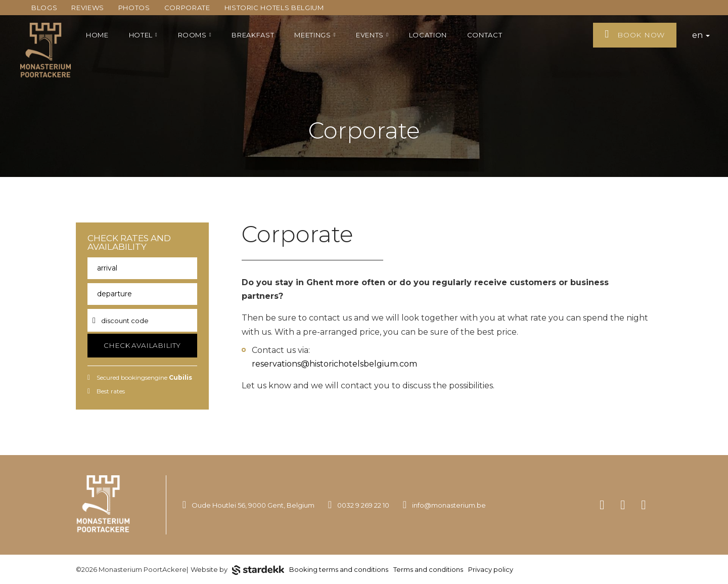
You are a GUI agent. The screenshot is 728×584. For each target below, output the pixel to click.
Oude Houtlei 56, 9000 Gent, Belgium (253, 505)
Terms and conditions (428, 569)
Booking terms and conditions (339, 569)
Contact (485, 35)
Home (97, 35)
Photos (134, 8)
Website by (237, 570)
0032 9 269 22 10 (363, 505)
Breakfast (253, 35)
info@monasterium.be (449, 505)
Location (428, 35)
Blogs (44, 8)
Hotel (143, 35)
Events (372, 35)
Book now (635, 34)
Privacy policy (491, 569)
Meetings (315, 35)
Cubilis (180, 377)
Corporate (187, 8)
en (701, 35)
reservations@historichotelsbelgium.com (334, 364)
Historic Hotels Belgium (274, 8)
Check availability (142, 345)
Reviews (88, 8)
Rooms (195, 35)
